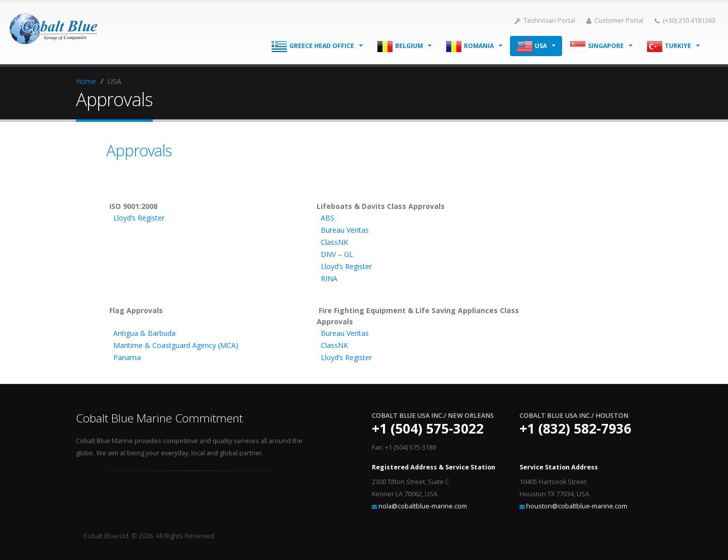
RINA (329, 278)
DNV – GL (337, 254)
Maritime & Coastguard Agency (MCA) (176, 345)
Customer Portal (615, 20)
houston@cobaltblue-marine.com (577, 506)
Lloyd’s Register (139, 218)
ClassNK (334, 242)
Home (86, 81)
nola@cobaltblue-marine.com (423, 506)
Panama (127, 357)
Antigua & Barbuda (144, 333)
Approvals (139, 150)
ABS (328, 218)
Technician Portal (545, 20)
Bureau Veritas (345, 230)
